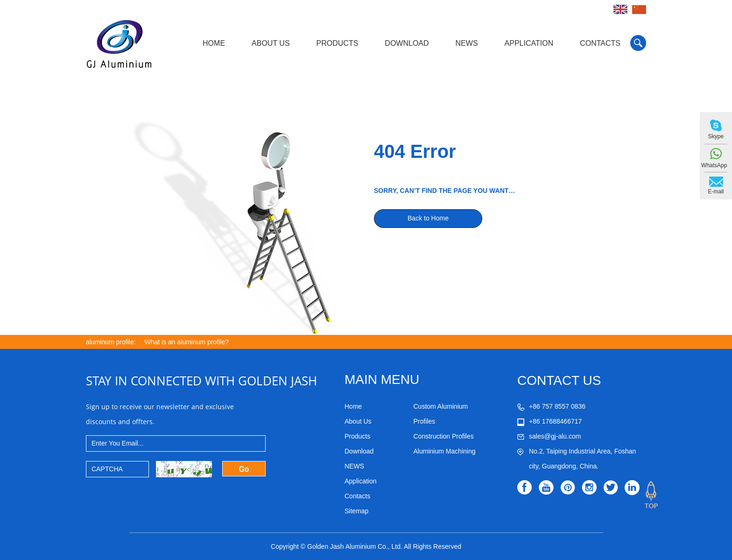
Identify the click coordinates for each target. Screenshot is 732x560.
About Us (271, 43)
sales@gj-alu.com (555, 436)
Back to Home (428, 218)
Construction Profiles (444, 436)
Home (214, 43)
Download (407, 43)
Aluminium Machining (445, 451)
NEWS (467, 43)
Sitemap (356, 511)
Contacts (600, 43)
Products (338, 43)
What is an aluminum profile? (187, 342)
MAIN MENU (382, 379)
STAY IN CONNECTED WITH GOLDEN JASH (201, 381)
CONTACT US (559, 380)
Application (529, 43)
